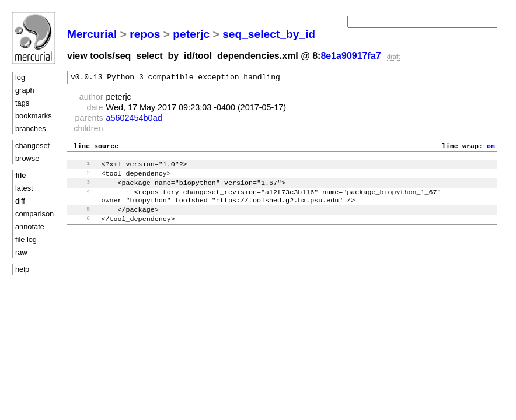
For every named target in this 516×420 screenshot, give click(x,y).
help (22, 269)
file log (26, 239)
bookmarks (34, 116)
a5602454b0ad (134, 120)
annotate (30, 227)
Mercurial (92, 34)
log (20, 77)
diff (20, 201)
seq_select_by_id (269, 34)
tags (22, 103)
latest (24, 188)
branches (31, 129)
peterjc (191, 34)
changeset (32, 146)
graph (25, 90)
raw (21, 252)
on (491, 149)
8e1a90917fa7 (351, 56)
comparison (34, 214)
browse (27, 158)
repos (145, 34)
